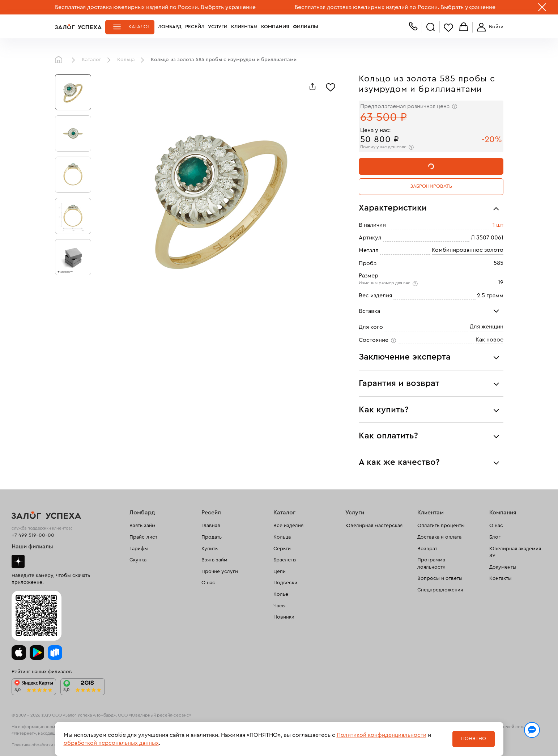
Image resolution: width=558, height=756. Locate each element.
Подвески (285, 583)
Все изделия (288, 526)
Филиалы (306, 27)
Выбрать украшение (229, 7)
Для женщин (487, 327)
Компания (275, 27)
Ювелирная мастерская (374, 526)
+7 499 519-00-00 (33, 535)
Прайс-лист (143, 537)
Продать (212, 537)
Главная (60, 60)
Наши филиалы (32, 547)
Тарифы (139, 549)
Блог (495, 537)
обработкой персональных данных (111, 743)
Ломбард (170, 27)
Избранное (448, 27)
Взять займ (142, 526)
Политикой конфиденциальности (382, 735)
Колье (281, 594)
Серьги (282, 549)
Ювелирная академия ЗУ (515, 552)
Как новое (489, 340)
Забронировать (431, 186)
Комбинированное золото (468, 250)
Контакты (501, 578)
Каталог (139, 27)
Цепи (280, 572)
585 (499, 263)
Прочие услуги (220, 572)
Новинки (284, 617)
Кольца (126, 60)
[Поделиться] (312, 86)
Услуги (218, 27)
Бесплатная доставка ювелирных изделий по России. (127, 7)
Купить (210, 549)
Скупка (138, 560)
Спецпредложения (440, 590)
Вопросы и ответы (440, 578)
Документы (503, 567)
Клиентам (244, 27)
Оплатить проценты (441, 526)
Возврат (427, 549)
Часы (280, 606)
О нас (208, 583)
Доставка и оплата (439, 537)
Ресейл (195, 27)
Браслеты (285, 560)
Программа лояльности (431, 564)
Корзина (464, 27)
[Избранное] (331, 86)
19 (501, 283)
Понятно (474, 739)
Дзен (18, 561)
